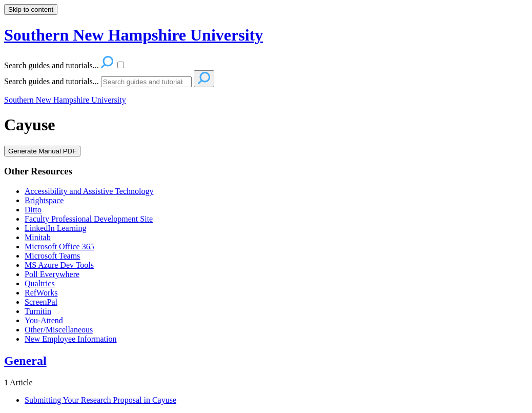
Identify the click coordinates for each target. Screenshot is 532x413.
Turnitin (38, 311)
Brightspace (44, 200)
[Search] (146, 82)
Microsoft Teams (52, 256)
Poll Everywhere (52, 274)
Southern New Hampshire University (65, 100)
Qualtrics (40, 283)
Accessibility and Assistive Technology (89, 191)
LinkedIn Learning (55, 228)
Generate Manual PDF (42, 151)
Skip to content (31, 9)
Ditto (33, 210)
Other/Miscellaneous (59, 330)
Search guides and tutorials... (52, 81)
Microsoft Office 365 (59, 247)
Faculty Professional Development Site (89, 219)
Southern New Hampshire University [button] (134, 35)
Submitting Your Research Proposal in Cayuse (100, 400)
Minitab (38, 237)
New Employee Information (71, 339)
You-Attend (44, 320)
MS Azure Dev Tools (59, 265)
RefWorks (41, 293)
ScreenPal (41, 302)
